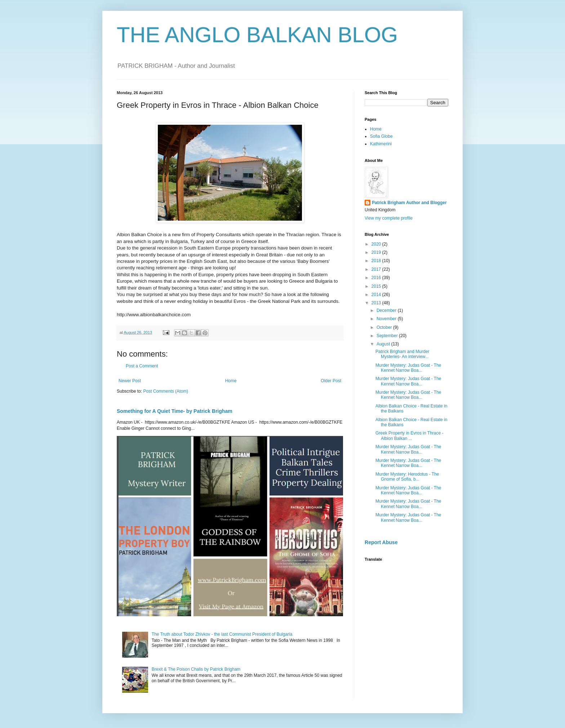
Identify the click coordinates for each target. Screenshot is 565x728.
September (388, 336)
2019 (377, 252)
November (387, 319)
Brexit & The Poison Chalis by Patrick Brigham (196, 669)
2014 (377, 295)
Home (231, 381)
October (385, 327)
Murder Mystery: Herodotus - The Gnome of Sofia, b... (407, 477)
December (387, 310)
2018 (377, 261)
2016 (377, 278)
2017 (377, 269)
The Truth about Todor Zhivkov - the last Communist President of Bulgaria (222, 634)
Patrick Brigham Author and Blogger (409, 203)
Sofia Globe (381, 136)
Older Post (331, 381)
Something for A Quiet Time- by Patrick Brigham (175, 411)
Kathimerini (381, 144)
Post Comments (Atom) (166, 391)
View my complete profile (389, 218)
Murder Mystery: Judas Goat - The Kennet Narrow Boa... (408, 368)
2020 (377, 244)
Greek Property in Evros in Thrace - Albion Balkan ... (410, 436)
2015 (377, 286)
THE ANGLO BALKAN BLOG (257, 35)
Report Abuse (381, 542)
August (384, 344)
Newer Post (130, 381)
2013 (377, 303)
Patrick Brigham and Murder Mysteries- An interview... (402, 354)
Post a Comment (142, 366)
